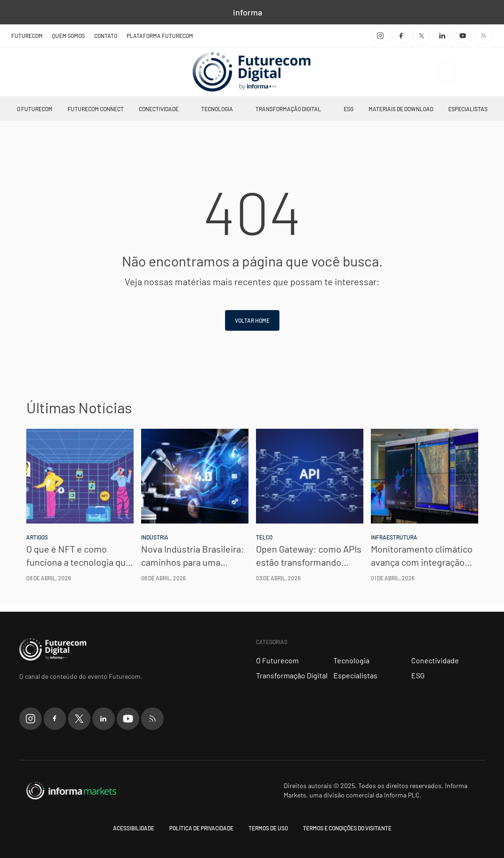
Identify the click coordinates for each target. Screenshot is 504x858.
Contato (106, 36)
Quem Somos (68, 36)
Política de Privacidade (201, 828)
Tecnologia (217, 109)
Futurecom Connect (96, 109)
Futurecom (27, 36)
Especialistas (468, 109)
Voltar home (252, 320)
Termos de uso (268, 828)
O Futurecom (35, 109)
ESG (349, 109)
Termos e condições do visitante (347, 828)
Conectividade (159, 109)
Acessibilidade (134, 828)
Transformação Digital (288, 109)
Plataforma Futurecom (160, 36)
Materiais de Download (401, 109)
